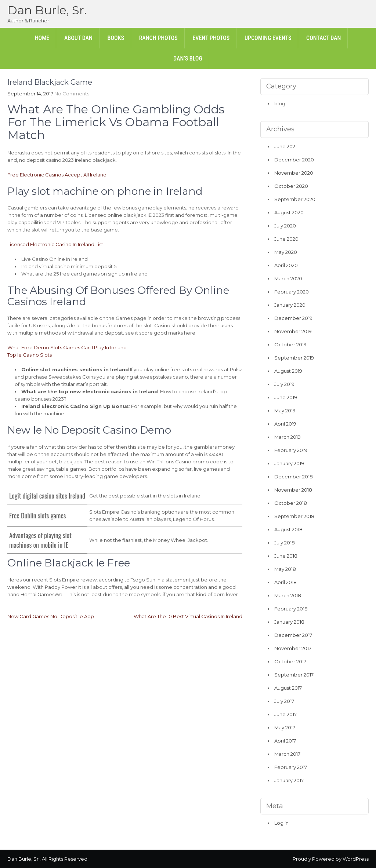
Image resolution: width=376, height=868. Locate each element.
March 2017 (287, 754)
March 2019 (288, 437)
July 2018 (285, 543)
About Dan (78, 38)
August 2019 (288, 371)
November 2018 (293, 490)
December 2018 (294, 477)
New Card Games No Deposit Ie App (51, 616)
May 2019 (285, 411)
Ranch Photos (158, 38)
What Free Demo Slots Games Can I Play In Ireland (67, 347)
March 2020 (288, 278)
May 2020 (286, 252)
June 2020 (286, 239)
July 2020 (285, 226)
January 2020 (290, 305)
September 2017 (294, 675)
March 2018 (288, 595)
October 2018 (291, 503)
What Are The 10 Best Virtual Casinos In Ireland (188, 616)
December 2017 (293, 635)
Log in (281, 823)
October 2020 (291, 186)
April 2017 (285, 741)
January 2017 (289, 780)
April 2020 (286, 265)
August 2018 (288, 529)
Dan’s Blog (188, 59)
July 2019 (284, 384)
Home (42, 38)
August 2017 (288, 688)
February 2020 (292, 292)
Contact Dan (323, 38)
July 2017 (284, 701)
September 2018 (294, 516)
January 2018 (289, 622)
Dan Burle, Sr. (47, 10)
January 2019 (289, 463)
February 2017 (291, 767)
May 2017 (285, 727)
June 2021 (285, 146)
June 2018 (286, 556)
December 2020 (294, 160)
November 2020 (294, 173)
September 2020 (295, 199)
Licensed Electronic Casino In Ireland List (55, 244)
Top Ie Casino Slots (30, 355)
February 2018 (291, 609)
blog (280, 103)
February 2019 (291, 450)
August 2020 (289, 212)
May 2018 (285, 569)
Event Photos (211, 38)
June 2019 (286, 397)
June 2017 (285, 714)
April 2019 (285, 424)
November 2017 (293, 648)
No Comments (72, 94)
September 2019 (294, 358)
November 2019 (293, 331)
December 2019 (293, 318)
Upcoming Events (268, 38)
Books (116, 38)
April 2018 (285, 582)
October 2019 (290, 344)
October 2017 (290, 661)
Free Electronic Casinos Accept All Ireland (57, 175)
